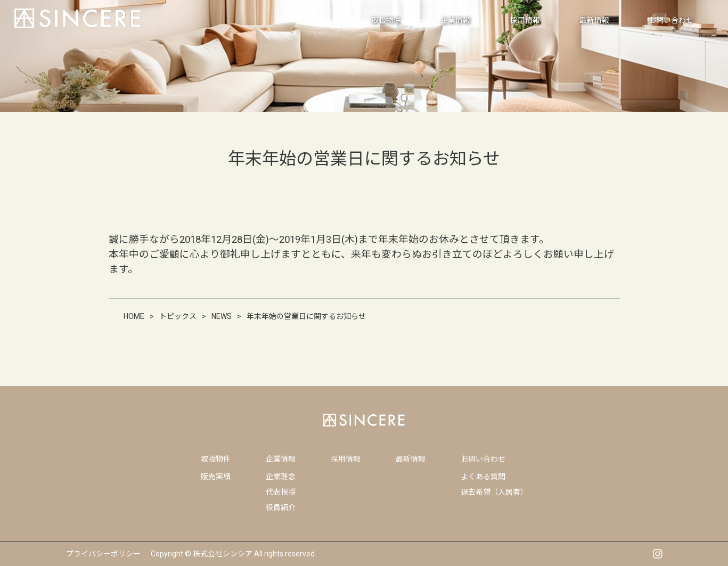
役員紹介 (281, 507)
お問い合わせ (483, 459)
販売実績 (216, 477)
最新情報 (411, 459)
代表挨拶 (281, 492)
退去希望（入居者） (494, 492)
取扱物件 (216, 459)
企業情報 (281, 459)
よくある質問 (483, 477)
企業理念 (281, 477)
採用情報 (346, 459)
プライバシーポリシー (103, 554)
